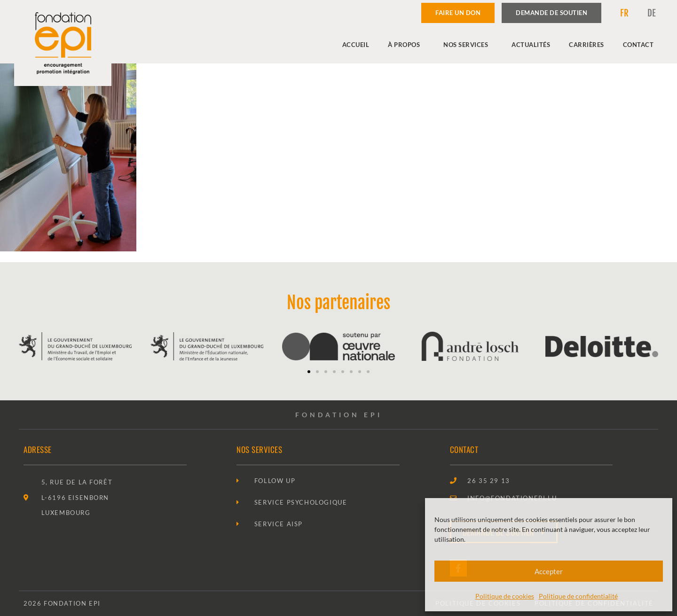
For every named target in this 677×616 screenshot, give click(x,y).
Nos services (468, 45)
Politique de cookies (505, 596)
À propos (406, 45)
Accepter (549, 571)
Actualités (531, 45)
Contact (638, 45)
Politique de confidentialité (578, 596)
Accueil (356, 45)
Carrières (586, 45)
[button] (309, 372)
